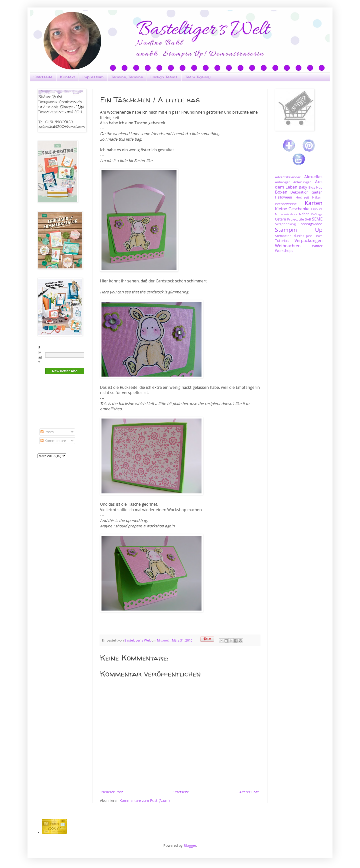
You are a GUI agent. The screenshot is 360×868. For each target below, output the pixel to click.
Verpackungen (308, 240)
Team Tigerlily (198, 77)
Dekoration (299, 192)
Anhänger (282, 182)
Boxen (281, 192)
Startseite (43, 77)
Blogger (190, 845)
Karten (314, 203)
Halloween (283, 197)
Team (318, 236)
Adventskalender (288, 177)
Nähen (304, 214)
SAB (308, 219)
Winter (317, 246)
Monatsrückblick (286, 214)
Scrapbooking (285, 224)
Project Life (296, 219)
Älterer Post (249, 792)
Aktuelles (313, 177)
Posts (47, 432)
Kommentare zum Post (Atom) (145, 800)
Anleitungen (302, 182)
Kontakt (67, 77)
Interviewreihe (286, 204)
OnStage (317, 214)
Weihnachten (288, 246)
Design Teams (164, 77)
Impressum (93, 77)
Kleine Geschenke (292, 209)
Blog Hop (315, 187)
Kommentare (53, 441)
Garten (317, 192)
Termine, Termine (127, 77)
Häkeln (317, 197)
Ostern (280, 219)
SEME (317, 219)
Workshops (284, 251)
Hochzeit (302, 197)
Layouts (317, 209)
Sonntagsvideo (310, 224)
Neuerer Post (112, 792)
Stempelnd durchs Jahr (293, 236)
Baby (303, 187)
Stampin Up (299, 230)
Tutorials (282, 241)
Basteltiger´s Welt (138, 640)
